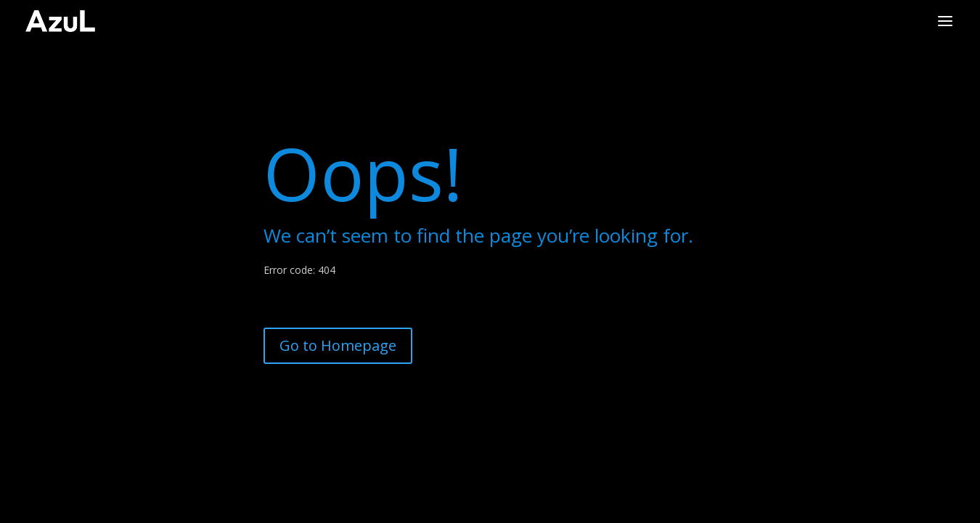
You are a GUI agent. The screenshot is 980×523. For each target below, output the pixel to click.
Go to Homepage (338, 345)
